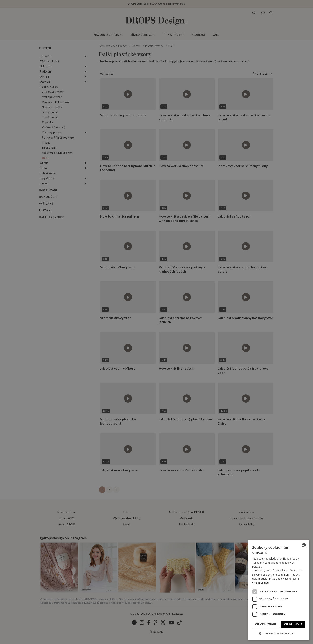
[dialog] (279, 590)
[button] (279, 633)
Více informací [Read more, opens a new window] (261, 583)
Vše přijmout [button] (293, 624)
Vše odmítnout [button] (266, 624)
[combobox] (304, 545)
